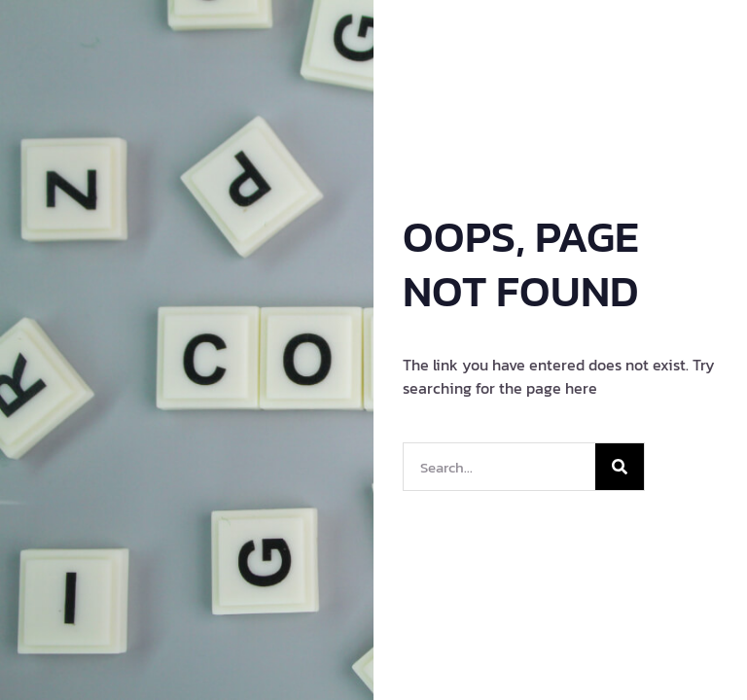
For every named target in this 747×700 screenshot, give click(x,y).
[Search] (620, 467)
